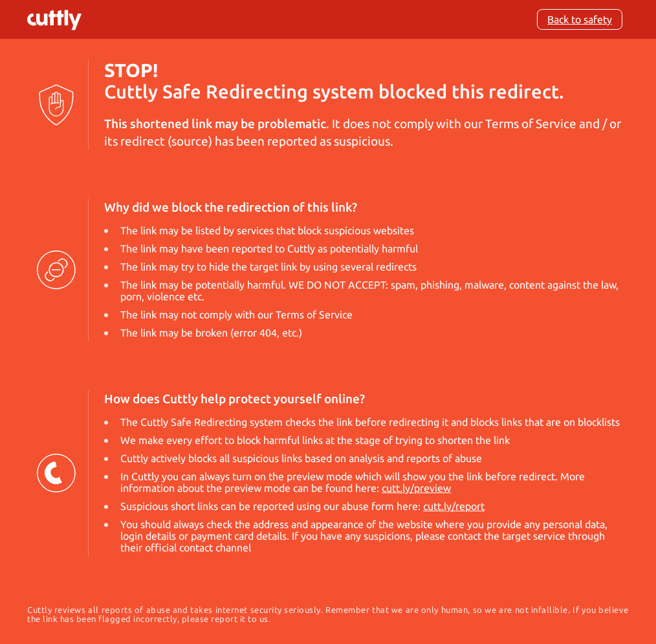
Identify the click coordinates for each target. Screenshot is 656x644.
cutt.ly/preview (416, 488)
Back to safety (580, 19)
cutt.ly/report (454, 506)
